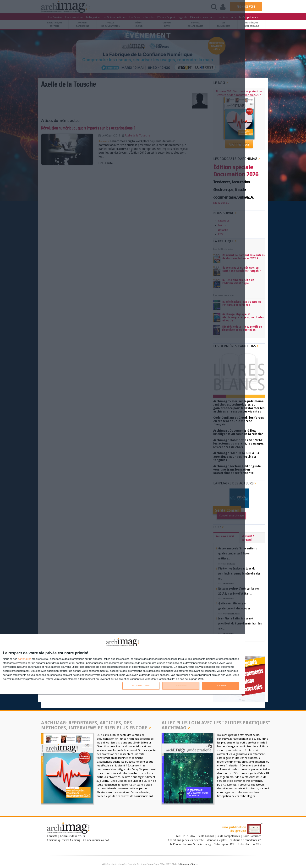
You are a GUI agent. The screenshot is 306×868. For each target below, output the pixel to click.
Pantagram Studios (189, 864)
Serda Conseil (206, 836)
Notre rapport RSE (224, 844)
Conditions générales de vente (186, 840)
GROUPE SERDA (186, 836)
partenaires (25, 659)
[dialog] (122, 664)
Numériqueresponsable (252, 24)
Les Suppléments (248, 17)
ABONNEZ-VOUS (246, 7)
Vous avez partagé (248, 538)
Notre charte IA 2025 (249, 844)
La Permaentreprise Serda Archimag (190, 844)
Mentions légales (216, 840)
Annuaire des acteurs (72, 836)
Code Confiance (252, 836)
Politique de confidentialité (245, 840)
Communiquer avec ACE (97, 840)
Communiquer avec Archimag (64, 840)
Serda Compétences (228, 836)
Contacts (52, 836)
